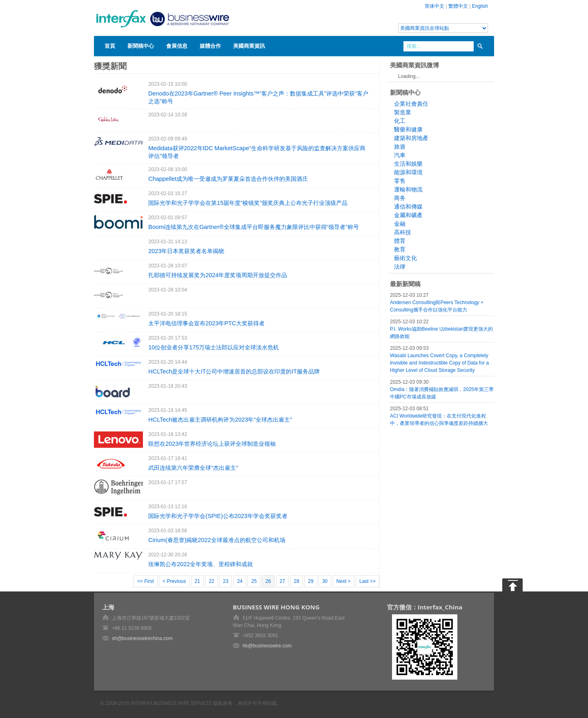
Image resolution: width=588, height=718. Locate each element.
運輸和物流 (408, 189)
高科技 (403, 232)
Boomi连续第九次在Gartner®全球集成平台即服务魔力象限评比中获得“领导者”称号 (254, 227)
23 (226, 581)
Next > (344, 581)
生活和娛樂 (408, 164)
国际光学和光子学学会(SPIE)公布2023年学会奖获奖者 (218, 516)
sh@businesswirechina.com (142, 638)
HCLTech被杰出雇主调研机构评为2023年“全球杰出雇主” (220, 420)
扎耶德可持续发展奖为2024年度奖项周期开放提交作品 (218, 275)
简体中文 (434, 6)
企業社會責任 (411, 104)
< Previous (174, 581)
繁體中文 (458, 6)
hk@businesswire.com (267, 646)
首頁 (110, 46)
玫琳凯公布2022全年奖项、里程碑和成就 (200, 564)
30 (325, 581)
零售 (400, 181)
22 (211, 581)
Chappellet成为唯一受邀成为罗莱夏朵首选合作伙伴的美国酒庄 (228, 179)
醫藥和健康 (408, 129)
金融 (400, 224)
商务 (400, 198)
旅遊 (400, 147)
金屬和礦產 (408, 215)
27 (282, 581)
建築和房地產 (411, 138)
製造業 (403, 112)
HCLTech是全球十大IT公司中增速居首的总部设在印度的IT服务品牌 (234, 371)
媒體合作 (210, 46)
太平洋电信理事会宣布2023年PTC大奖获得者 (206, 323)
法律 (400, 267)
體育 (400, 241)
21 (197, 581)
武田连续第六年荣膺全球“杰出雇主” (193, 468)
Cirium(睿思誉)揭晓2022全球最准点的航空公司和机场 (217, 540)
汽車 (400, 155)
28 (297, 581)
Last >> (367, 581)
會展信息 (177, 46)
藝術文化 (405, 258)
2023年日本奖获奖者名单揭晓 (186, 251)
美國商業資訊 (249, 46)
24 (240, 581)
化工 (400, 121)
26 (268, 581)
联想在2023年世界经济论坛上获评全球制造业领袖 (212, 444)
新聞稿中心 (141, 46)
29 (311, 581)
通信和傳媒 (408, 207)
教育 (400, 249)
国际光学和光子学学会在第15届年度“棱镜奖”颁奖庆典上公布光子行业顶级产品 (248, 203)
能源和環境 (408, 172)
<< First (146, 581)
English (480, 6)
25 (254, 581)
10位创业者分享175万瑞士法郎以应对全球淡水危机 (214, 347)
